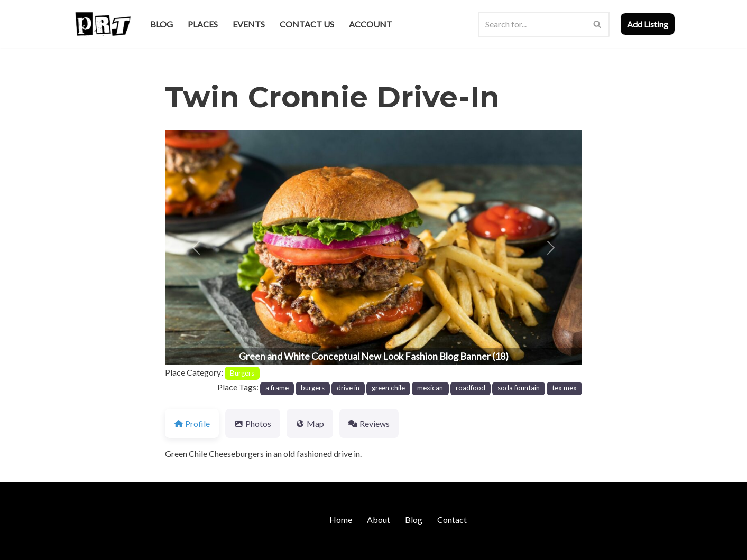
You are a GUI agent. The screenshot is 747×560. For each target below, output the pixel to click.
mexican (430, 388)
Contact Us (307, 24)
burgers (313, 388)
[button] (196, 248)
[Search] (532, 24)
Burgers (242, 373)
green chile (388, 388)
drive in (348, 388)
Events (249, 24)
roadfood (471, 388)
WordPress (164, 547)
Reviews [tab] (369, 423)
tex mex (564, 388)
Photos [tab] (253, 423)
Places (203, 24)
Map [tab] (310, 423)
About (379, 520)
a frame (277, 388)
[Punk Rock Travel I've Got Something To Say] (102, 24)
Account (371, 24)
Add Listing (648, 24)
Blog (162, 24)
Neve (82, 547)
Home (341, 520)
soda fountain (519, 388)
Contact (452, 520)
